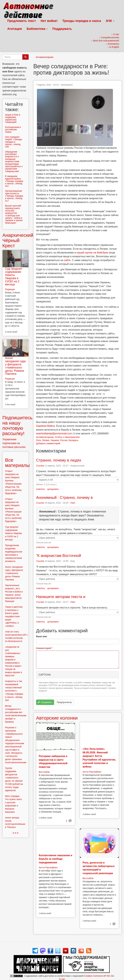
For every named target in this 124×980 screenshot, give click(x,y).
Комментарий (44, 648)
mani (73, 503)
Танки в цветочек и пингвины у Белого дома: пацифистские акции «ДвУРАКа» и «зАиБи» (14, 616)
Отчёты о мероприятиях (67, 437)
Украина (55, 440)
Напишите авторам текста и (61, 597)
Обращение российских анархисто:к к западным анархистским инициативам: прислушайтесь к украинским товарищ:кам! (14, 161)
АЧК (110, 21)
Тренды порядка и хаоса (82, 21)
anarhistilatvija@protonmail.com (54, 434)
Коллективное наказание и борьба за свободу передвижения (56, 859)
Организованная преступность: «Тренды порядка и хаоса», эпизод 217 (14, 196)
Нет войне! (49, 21)
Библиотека (37, 29)
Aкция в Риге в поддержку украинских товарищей (13, 118)
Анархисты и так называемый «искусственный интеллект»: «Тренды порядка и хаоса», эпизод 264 (14, 691)
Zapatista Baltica (45, 426)
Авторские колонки (57, 718)
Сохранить (45, 702)
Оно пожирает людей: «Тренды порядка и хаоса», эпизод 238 (14, 142)
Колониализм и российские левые (13, 130)
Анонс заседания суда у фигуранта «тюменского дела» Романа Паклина (15, 366)
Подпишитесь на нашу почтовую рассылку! (17, 425)
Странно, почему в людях (59, 460)
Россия (64, 440)
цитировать (53, 489)
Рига (38, 440)
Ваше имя (41, 636)
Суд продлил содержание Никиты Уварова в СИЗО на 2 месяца (14, 277)
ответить (41, 489)
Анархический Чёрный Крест (18, 240)
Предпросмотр (64, 702)
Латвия (46, 440)
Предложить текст (22, 21)
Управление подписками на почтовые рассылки (14, 443)
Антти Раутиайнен (92, 772)
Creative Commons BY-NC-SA (99, 976)
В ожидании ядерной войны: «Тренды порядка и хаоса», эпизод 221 (14, 181)
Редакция (10, 289)
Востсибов (44, 772)
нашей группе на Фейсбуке (92, 253)
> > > (15, 833)
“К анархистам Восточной (59, 556)
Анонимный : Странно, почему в (64, 497)
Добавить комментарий (48, 443)
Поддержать (62, 29)
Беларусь (74, 440)
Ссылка (40, 466)
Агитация (15, 29)
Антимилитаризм (45, 57)
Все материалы (17, 463)
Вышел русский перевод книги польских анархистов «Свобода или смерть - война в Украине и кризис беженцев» (14, 214)
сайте (67, 260)
